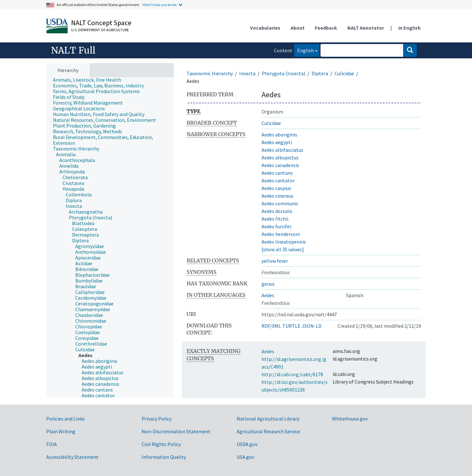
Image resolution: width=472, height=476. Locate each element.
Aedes (268, 295)
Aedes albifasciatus (282, 150)
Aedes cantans (277, 173)
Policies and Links (66, 419)
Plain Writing (61, 431)
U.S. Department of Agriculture (100, 30)
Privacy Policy (157, 419)
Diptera (320, 73)
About (298, 28)
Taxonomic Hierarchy (210, 73)
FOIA (52, 444)
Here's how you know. (160, 5)
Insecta (247, 73)
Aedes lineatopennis (284, 242)
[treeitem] (90, 80)
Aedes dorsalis (277, 211)
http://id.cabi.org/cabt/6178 (292, 374)
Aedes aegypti (277, 142)
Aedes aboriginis (279, 135)
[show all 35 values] (283, 249)
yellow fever (275, 261)
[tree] (110, 238)
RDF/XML (271, 326)
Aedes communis (280, 203)
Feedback (326, 28)
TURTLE (291, 326)
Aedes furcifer (277, 226)
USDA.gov (247, 444)
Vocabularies (265, 28)
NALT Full (73, 50)
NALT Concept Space (101, 23)
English (304, 50)
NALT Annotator (366, 28)
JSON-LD (312, 326)
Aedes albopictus (280, 157)
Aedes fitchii (275, 219)
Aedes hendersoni (281, 234)
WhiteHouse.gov (350, 419)
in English (409, 28)
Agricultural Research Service (268, 431)
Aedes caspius (276, 188)
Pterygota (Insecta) (284, 73)
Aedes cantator (278, 180)
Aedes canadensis (280, 165)
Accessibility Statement (72, 457)
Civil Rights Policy (161, 444)
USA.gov (245, 457)
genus (268, 284)
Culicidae (344, 73)
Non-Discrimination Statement (176, 431)
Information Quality (164, 457)
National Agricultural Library (268, 419)
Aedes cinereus (277, 196)
